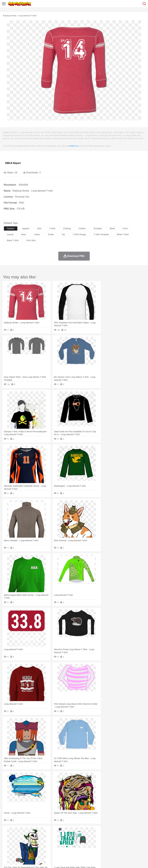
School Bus (77, 844)
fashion (11, 228)
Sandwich (67, 849)
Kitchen (95, 849)
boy (105, 840)
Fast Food (45, 849)
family (34, 840)
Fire (58, 831)
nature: (7, 831)
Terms (14, 862)
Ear (68, 840)
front (125, 228)
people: (7, 840)
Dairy (23, 849)
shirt (39, 228)
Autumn (22, 831)
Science (111, 844)
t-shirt (52, 228)
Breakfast (15, 849)
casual (10, 234)
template (98, 228)
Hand (138, 840)
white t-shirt (123, 234)
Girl (100, 840)
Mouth (118, 840)
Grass (80, 831)
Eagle (70, 835)
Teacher (24, 844)
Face (125, 840)
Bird (25, 835)
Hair (94, 840)
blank (112, 228)
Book (31, 844)
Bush (127, 831)
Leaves (30, 831)
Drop (139, 831)
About (6, 862)
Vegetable (86, 849)
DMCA (44, 862)
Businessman (52, 840)
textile (51, 234)
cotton (37, 234)
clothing (67, 228)
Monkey (121, 835)
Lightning (88, 831)
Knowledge (93, 844)
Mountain (112, 831)
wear (24, 234)
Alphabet (133, 844)
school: (7, 844)
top (63, 234)
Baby (21, 840)
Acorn (15, 831)
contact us (73, 146)
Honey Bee (99, 835)
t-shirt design (79, 234)
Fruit (53, 849)
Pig (135, 835)
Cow (52, 835)
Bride (27, 840)
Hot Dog (140, 849)
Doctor (62, 840)
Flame (64, 831)
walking (81, 840)
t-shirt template (101, 234)
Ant (14, 835)
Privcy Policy (24, 862)
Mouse (129, 835)
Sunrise (103, 831)
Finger (131, 840)
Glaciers (72, 831)
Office (125, 844)
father (111, 840)
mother (41, 840)
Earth (52, 831)
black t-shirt (13, 240)
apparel (26, 228)
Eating (116, 849)
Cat (39, 835)
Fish (85, 835)
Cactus (38, 831)
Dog (58, 835)
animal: (7, 835)
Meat (59, 849)
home (88, 840)
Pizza (110, 849)
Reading (50, 844)
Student (16, 844)
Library (102, 844)
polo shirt (31, 240)
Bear (19, 835)
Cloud (133, 831)
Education (66, 844)
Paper (118, 844)
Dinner (103, 849)
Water (120, 831)
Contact (35, 862)
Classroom (40, 844)
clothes (82, 228)
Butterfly (32, 835)
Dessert (30, 849)
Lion (115, 835)
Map (85, 844)
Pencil (57, 844)
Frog (91, 835)
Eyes (73, 840)
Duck (64, 835)
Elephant (78, 835)
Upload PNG (56, 862)
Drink (37, 849)
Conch (46, 831)
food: (6, 849)
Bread (123, 849)
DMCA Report (13, 163)
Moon (96, 831)
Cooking (131, 849)
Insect (108, 835)
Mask (15, 840)
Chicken (45, 835)
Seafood (76, 849)
